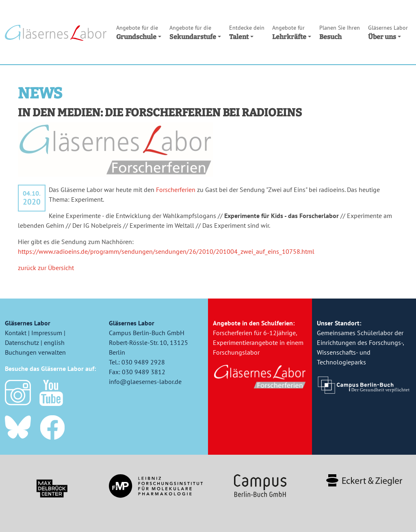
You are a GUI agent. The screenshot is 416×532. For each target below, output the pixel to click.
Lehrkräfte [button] (292, 32)
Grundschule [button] (139, 32)
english (54, 342)
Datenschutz (22, 342)
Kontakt (16, 333)
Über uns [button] (388, 32)
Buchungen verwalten (35, 352)
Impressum (47, 333)
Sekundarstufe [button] (195, 32)
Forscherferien (176, 190)
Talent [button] (247, 32)
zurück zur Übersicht (46, 268)
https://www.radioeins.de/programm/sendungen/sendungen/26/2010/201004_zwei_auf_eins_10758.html (166, 251)
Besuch (340, 32)
